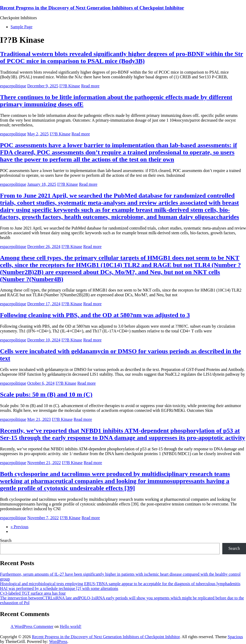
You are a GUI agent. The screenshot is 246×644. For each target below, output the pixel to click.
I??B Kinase (70, 86)
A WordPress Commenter (32, 626)
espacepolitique (13, 86)
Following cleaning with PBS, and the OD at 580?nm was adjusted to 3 (95, 315)
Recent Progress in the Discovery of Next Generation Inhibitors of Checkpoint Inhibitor (92, 8)
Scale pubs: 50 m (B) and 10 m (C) (46, 394)
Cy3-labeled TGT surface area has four (33, 593)
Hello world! (71, 626)
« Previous (19, 527)
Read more (90, 86)
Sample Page (21, 27)
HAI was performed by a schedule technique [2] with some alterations (59, 588)
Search (6, 540)
